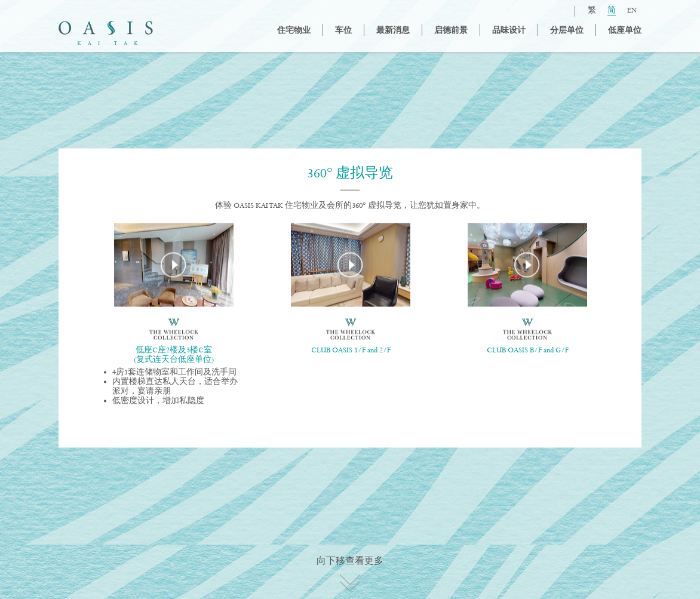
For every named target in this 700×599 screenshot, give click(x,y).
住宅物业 (294, 31)
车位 (343, 31)
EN (632, 11)
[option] (174, 319)
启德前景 (451, 31)
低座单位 (625, 31)
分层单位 (567, 31)
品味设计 (509, 31)
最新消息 (393, 31)
